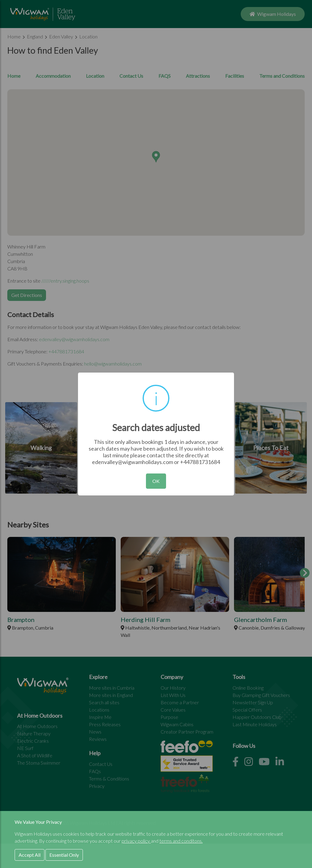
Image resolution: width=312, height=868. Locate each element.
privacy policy (136, 841)
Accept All (30, 855)
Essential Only (64, 855)
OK (156, 481)
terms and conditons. (181, 841)
